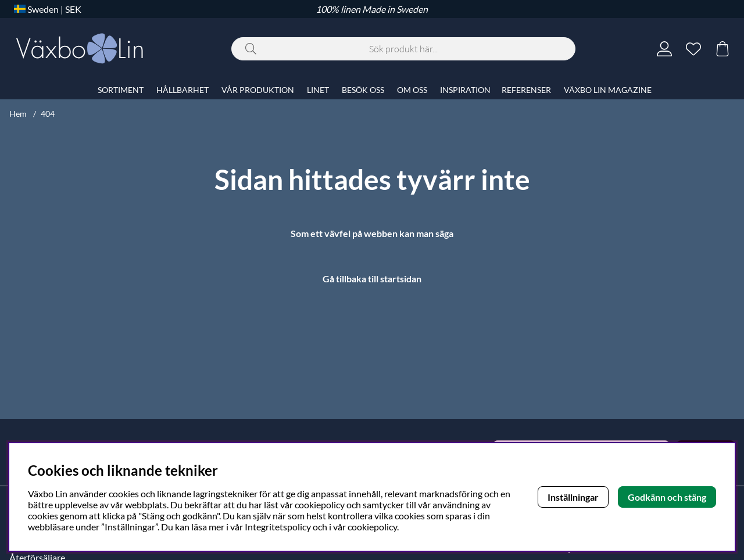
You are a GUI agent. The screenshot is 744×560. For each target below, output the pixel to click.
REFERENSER (526, 90)
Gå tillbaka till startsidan (372, 279)
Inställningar (573, 497)
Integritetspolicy (278, 527)
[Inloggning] (664, 49)
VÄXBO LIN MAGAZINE (608, 90)
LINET (318, 90)
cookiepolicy (372, 527)
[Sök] (403, 49)
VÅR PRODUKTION (258, 90)
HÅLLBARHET (183, 90)
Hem (18, 114)
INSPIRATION (465, 90)
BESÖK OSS (363, 90)
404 (48, 114)
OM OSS (412, 90)
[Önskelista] (693, 49)
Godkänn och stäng (667, 497)
